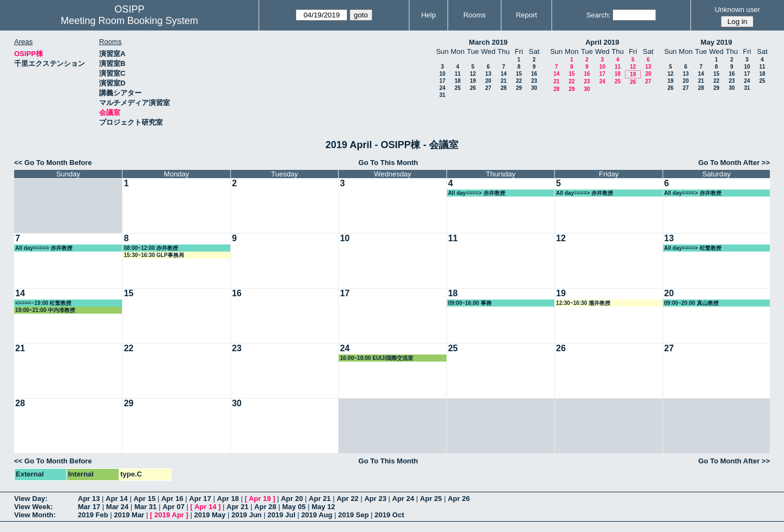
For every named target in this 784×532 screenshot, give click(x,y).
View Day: (31, 499)
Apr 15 (144, 499)
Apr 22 (347, 499)
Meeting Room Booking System (130, 21)
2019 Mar (129, 515)
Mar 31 (146, 507)
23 (534, 81)
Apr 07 (173, 507)
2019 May (210, 515)
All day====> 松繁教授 (693, 248)
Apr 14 (117, 499)
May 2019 (716, 42)
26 (473, 88)
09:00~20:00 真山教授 (691, 303)
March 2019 (488, 42)
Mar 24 (117, 507)
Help (429, 15)
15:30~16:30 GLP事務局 (154, 255)
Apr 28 (265, 507)
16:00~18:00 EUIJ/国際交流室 (376, 358)
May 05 (294, 507)
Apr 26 (458, 499)
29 (519, 88)
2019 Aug (317, 515)
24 (442, 88)
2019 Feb (93, 515)
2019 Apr (169, 515)
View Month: (35, 515)
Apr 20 (292, 499)
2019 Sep (353, 515)
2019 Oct (389, 515)
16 (534, 74)
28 (503, 88)
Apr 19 (260, 499)
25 (458, 88)
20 (488, 81)
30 (534, 88)
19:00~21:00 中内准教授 (45, 310)
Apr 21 (320, 499)
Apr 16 (172, 499)
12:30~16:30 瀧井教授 (583, 303)
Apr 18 (228, 499)
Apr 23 (375, 499)
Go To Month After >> (734, 163)
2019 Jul (281, 515)
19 (473, 81)
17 (442, 81)
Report (526, 15)
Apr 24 (403, 499)
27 (488, 88)
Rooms (474, 15)
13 (488, 74)
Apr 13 (89, 499)
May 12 (323, 507)
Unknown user (737, 10)
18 (458, 81)
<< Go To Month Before (53, 163)
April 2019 (602, 42)
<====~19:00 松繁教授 (43, 303)
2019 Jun (247, 515)
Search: (599, 15)
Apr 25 (431, 499)
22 (519, 81)
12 (473, 74)
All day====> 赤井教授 (477, 193)
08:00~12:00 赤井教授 (151, 248)
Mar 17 (89, 507)
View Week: (33, 507)
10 (442, 74)
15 (519, 74)
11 (458, 74)
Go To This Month (388, 163)
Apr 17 (200, 499)
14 (503, 74)
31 (442, 95)
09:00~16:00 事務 (470, 303)
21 (503, 81)
